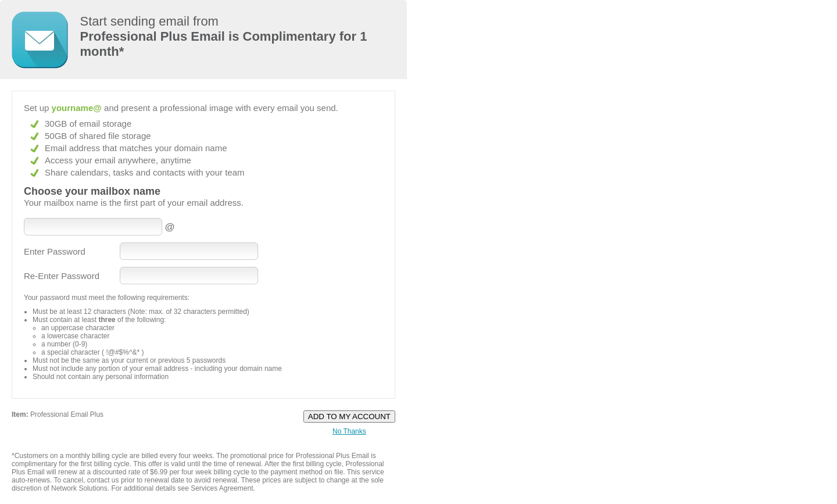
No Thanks (349, 431)
